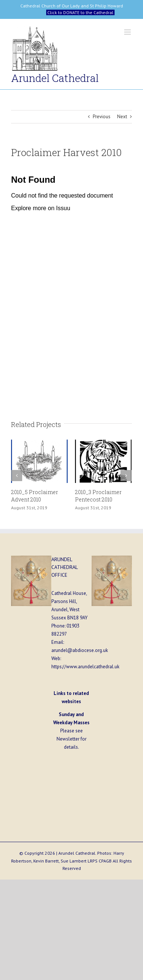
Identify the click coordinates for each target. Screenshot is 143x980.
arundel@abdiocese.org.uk (80, 650)
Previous (102, 117)
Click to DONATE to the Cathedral (80, 12)
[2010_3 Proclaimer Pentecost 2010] (103, 461)
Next (122, 117)
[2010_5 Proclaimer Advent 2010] (39, 461)
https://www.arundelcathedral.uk (85, 667)
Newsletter (68, 739)
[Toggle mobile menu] (128, 32)
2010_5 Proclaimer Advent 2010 (35, 496)
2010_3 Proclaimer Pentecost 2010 (98, 496)
